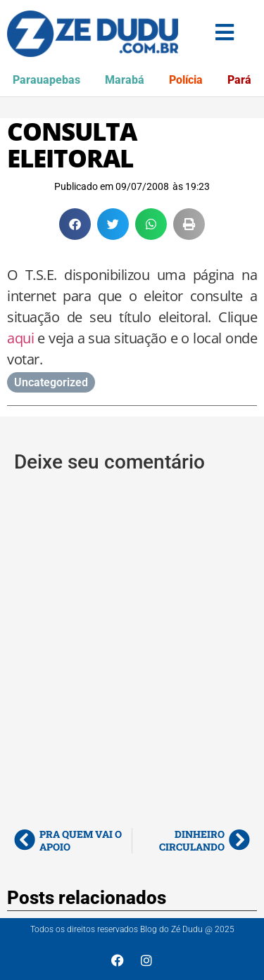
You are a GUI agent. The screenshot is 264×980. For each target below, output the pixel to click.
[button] (75, 224)
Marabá (125, 80)
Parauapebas (46, 80)
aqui (20, 338)
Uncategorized (51, 382)
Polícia (186, 80)
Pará (239, 80)
